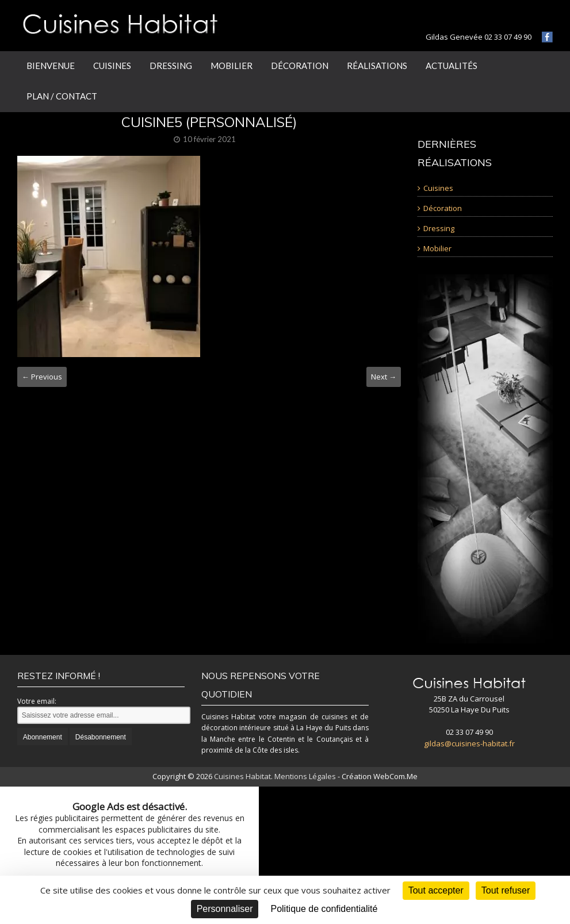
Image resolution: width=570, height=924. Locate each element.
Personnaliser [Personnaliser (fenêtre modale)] (225, 909)
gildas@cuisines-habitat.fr (469, 743)
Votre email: (37, 701)
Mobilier (232, 66)
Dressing (171, 66)
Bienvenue (51, 66)
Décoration (300, 66)
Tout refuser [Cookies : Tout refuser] (506, 890)
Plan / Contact (62, 96)
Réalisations (377, 66)
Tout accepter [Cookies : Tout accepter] (436, 890)
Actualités (452, 66)
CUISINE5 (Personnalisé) (209, 122)
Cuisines (112, 66)
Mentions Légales (305, 776)
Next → (384, 377)
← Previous (42, 377)
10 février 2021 (209, 139)
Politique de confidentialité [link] (324, 909)
